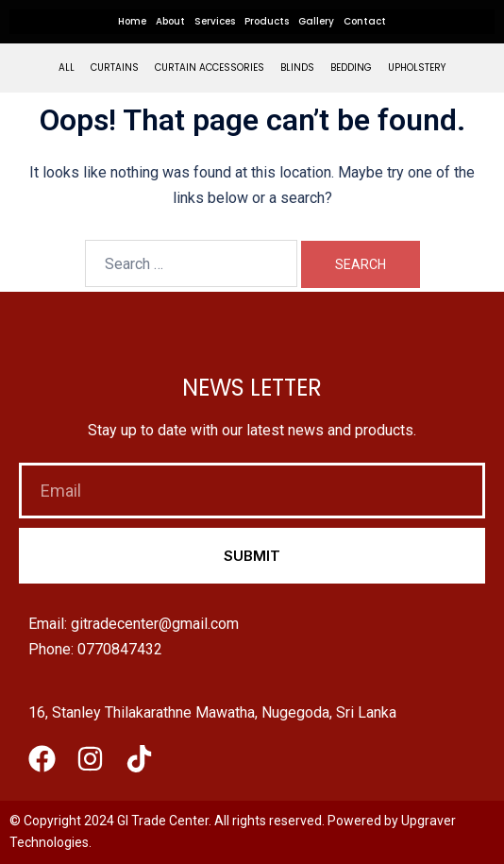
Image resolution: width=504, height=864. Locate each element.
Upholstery (417, 68)
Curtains (115, 68)
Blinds (297, 68)
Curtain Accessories (210, 68)
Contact (365, 21)
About (170, 21)
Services (215, 21)
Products (267, 21)
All (67, 68)
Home (132, 21)
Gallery (316, 21)
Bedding (351, 68)
